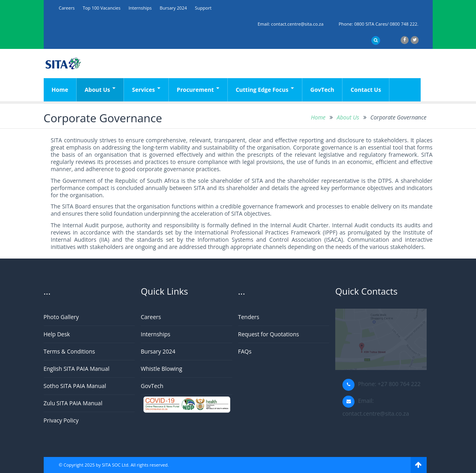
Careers (67, 8)
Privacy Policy (61, 420)
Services (146, 90)
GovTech (322, 90)
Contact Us (366, 90)
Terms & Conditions (70, 351)
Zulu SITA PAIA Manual (73, 403)
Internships (140, 8)
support (203, 8)
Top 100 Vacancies (101, 8)
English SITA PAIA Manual (77, 369)
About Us (100, 90)
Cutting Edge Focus (265, 90)
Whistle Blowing (161, 369)
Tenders (249, 317)
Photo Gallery (61, 317)
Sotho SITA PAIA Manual (75, 386)
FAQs (245, 351)
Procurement (198, 90)
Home (60, 90)
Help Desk (57, 334)
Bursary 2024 (173, 8)
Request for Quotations (269, 334)
